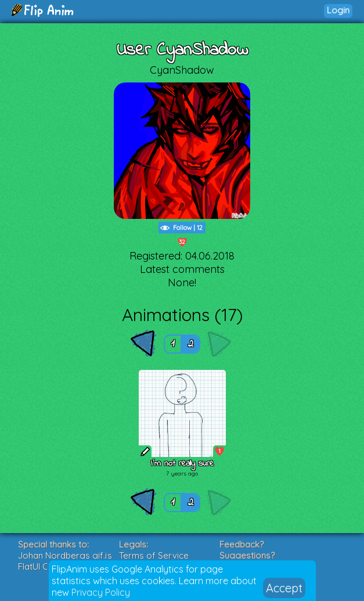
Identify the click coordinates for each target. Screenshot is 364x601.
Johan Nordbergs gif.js (65, 555)
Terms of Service (154, 555)
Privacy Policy (101, 592)
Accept (284, 588)
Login (338, 10)
